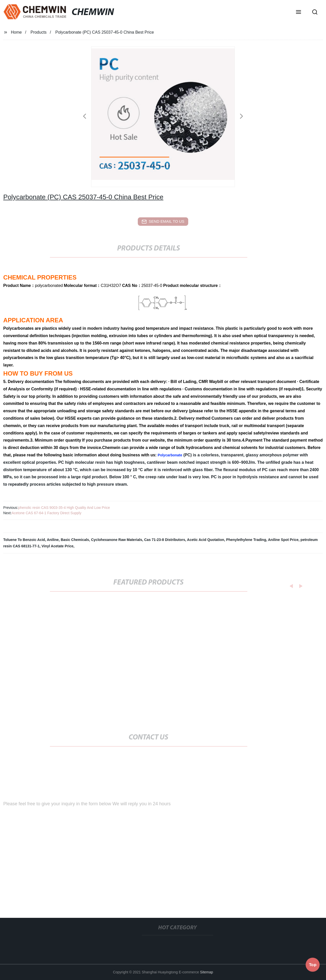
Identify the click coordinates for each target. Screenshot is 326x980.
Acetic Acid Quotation (206, 540)
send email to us (163, 222)
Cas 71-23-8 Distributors (165, 540)
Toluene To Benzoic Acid (24, 540)
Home (16, 32)
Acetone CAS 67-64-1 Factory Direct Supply (46, 513)
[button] (298, 12)
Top (313, 964)
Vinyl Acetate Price (57, 546)
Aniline (53, 540)
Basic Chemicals (75, 540)
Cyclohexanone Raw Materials (117, 540)
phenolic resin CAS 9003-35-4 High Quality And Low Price (64, 508)
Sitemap (206, 972)
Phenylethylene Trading (246, 540)
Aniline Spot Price (283, 540)
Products (39, 32)
